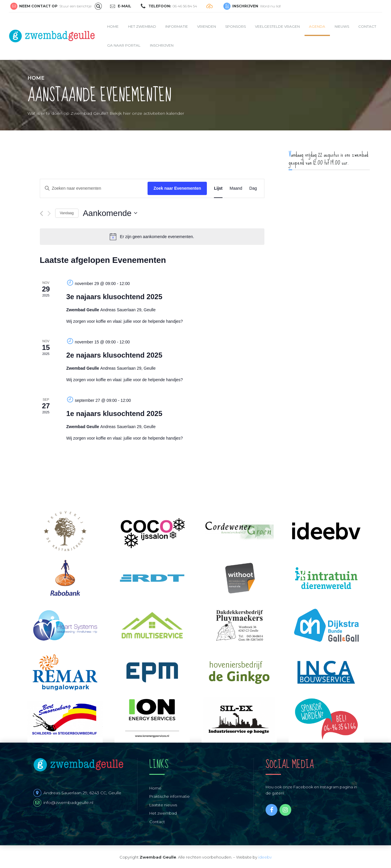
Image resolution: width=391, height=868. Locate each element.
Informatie (177, 26)
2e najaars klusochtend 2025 (114, 355)
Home (113, 26)
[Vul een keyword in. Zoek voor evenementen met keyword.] (94, 188)
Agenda (317, 26)
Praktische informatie (170, 796)
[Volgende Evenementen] (49, 213)
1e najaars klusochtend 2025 (114, 413)
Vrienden (207, 26)
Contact (367, 26)
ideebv (265, 857)
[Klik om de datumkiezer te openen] (110, 213)
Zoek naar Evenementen (177, 188)
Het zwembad (142, 26)
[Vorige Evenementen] (41, 213)
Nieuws (342, 26)
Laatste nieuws (163, 805)
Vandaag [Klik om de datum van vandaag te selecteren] (67, 213)
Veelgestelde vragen (277, 26)
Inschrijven (162, 45)
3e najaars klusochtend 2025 (114, 297)
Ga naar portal (124, 45)
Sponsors (235, 26)
